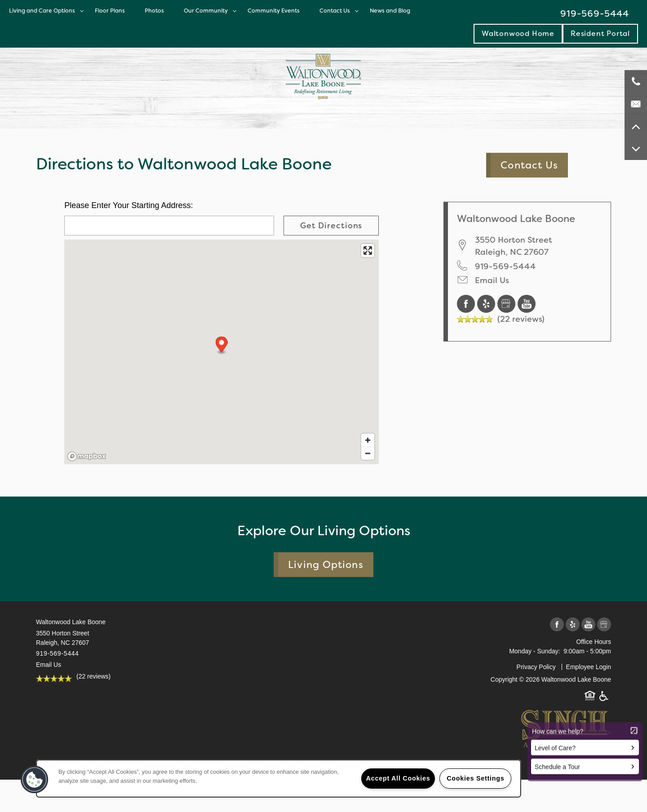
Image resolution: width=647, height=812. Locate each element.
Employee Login (589, 667)
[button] (600, 33)
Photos (154, 11)
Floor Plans (110, 11)
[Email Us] (636, 104)
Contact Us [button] (529, 165)
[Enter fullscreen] (368, 251)
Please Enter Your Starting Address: (129, 205)
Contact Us (335, 11)
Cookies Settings (475, 778)
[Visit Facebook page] (467, 303)
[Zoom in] (368, 440)
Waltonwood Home (518, 33)
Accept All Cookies (398, 778)
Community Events (274, 11)
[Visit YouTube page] (527, 303)
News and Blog (390, 11)
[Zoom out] (368, 453)
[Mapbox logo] (87, 456)
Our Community (206, 11)
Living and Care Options (42, 11)
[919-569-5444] (636, 81)
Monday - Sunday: (535, 651)
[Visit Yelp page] (487, 303)
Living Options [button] (326, 565)
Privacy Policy (536, 667)
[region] (279, 779)
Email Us (492, 280)
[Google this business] (507, 303)
